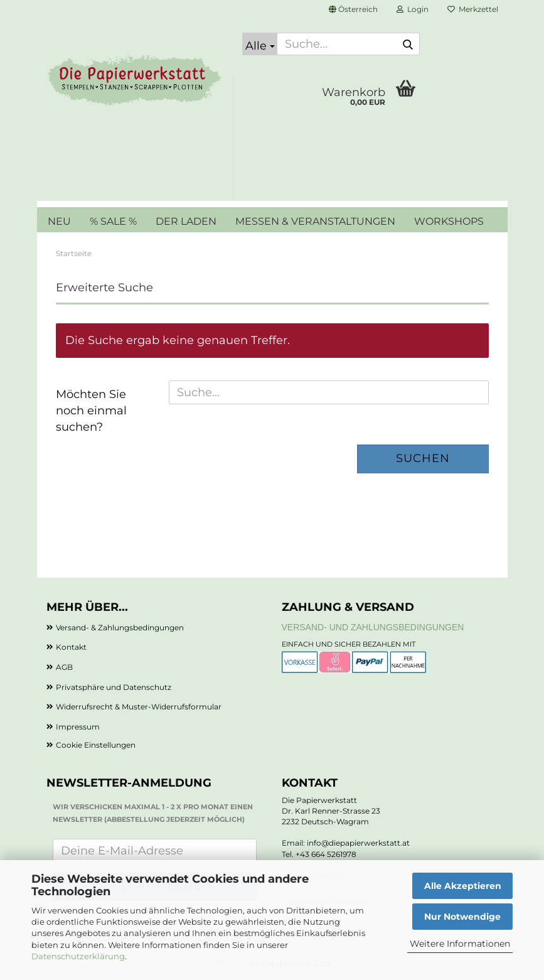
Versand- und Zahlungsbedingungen (373, 627)
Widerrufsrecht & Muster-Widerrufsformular (139, 707)
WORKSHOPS (449, 221)
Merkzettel (473, 9)
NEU (59, 221)
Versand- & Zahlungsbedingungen (120, 627)
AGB (64, 667)
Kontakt (71, 647)
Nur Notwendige (462, 917)
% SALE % (113, 221)
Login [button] (413, 9)
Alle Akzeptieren (463, 886)
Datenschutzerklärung (78, 956)
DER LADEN (186, 221)
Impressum (78, 727)
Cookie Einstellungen (96, 745)
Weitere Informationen (460, 944)
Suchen (423, 458)
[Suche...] (260, 44)
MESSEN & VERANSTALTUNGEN (315, 221)
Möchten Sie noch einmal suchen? (91, 410)
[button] (353, 9)
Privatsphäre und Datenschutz (114, 687)
